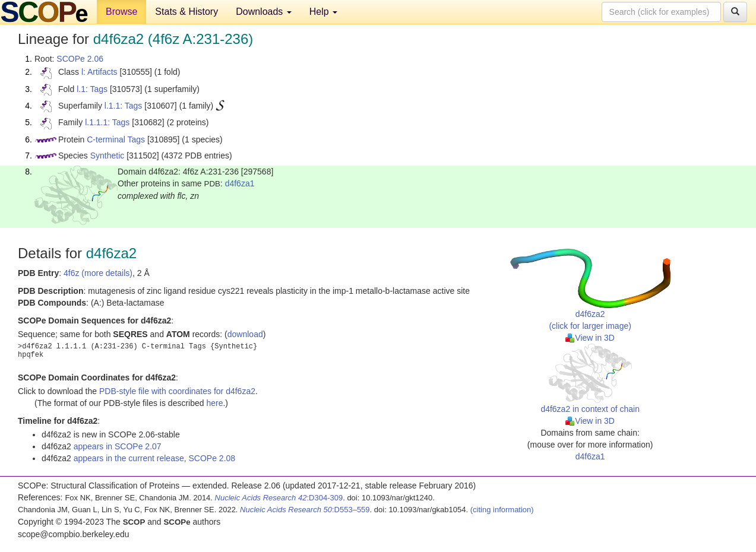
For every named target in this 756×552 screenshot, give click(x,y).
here (214, 403)
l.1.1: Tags (124, 106)
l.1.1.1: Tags (107, 122)
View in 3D (590, 338)
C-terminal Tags (116, 139)
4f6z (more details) (98, 273)
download (245, 334)
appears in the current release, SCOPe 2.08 (154, 458)
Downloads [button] (264, 12)
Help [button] (323, 12)
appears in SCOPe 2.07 (118, 446)
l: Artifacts (99, 72)
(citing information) (502, 510)
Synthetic (107, 156)
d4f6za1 (240, 183)
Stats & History (186, 12)
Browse (121, 12)
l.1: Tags (92, 89)
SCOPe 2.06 (80, 59)
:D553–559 (305, 510)
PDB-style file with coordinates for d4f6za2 (177, 391)
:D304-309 (279, 498)
